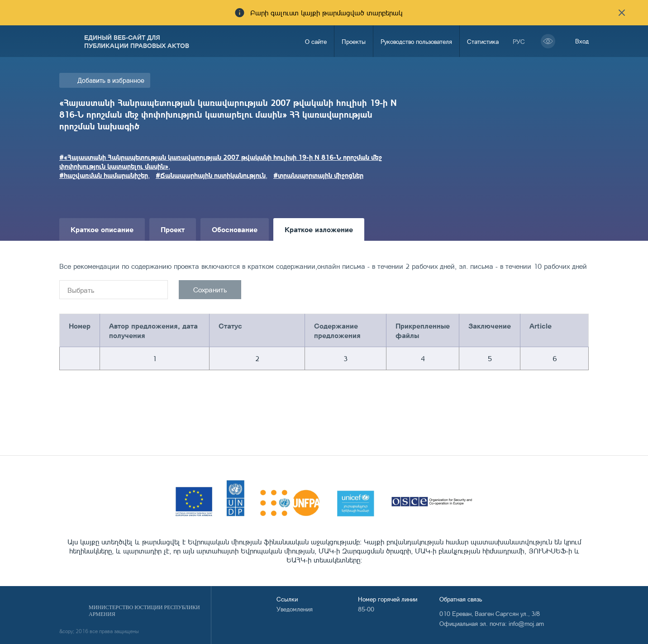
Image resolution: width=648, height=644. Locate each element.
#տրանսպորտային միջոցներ (318, 175)
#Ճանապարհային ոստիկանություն (211, 175)
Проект (173, 229)
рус (519, 41)
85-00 (366, 609)
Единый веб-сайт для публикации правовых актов (137, 41)
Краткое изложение (319, 229)
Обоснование (235, 229)
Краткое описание (102, 229)
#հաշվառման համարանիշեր (104, 175)
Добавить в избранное (111, 80)
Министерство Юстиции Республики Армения (144, 611)
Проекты (354, 41)
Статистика (483, 41)
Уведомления (295, 609)
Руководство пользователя (416, 41)
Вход (582, 41)
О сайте (316, 41)
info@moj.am (526, 623)
